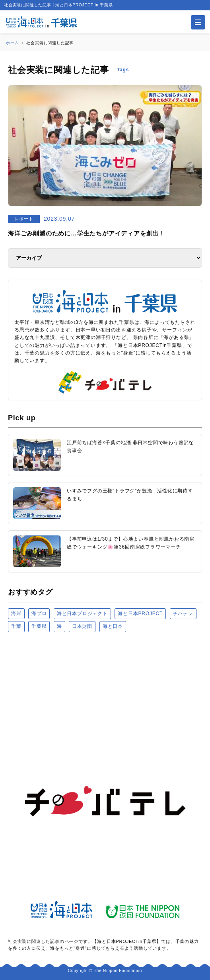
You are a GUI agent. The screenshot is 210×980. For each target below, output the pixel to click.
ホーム (12, 43)
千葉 (16, 626)
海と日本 (113, 626)
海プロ (39, 613)
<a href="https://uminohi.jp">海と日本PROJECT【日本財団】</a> (105, 684)
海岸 (16, 613)
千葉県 (39, 626)
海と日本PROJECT (140, 613)
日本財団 (82, 626)
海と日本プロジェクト (82, 613)
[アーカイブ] (105, 258)
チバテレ (183, 613)
